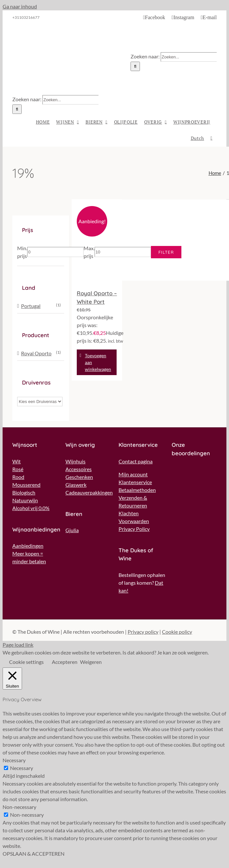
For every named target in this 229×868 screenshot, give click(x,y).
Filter (166, 252)
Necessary (22, 768)
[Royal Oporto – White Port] (97, 241)
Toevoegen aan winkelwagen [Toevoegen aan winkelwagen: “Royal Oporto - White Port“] (98, 362)
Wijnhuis (75, 461)
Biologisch (24, 492)
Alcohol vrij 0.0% (31, 508)
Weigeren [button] (91, 662)
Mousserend (26, 485)
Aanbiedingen (28, 546)
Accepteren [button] (65, 662)
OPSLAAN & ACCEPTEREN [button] (34, 854)
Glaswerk (76, 485)
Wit (17, 461)
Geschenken (79, 477)
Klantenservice (135, 482)
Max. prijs (89, 252)
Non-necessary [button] (19, 807)
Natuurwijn (25, 500)
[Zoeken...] (189, 57)
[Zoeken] (135, 66)
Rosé (18, 469)
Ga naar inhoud (20, 6)
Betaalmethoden (137, 490)
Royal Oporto (36, 353)
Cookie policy (177, 632)
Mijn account (133, 474)
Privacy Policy (134, 529)
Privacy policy (143, 632)
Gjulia (72, 530)
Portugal (31, 306)
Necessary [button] (14, 760)
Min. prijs (22, 252)
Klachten (129, 513)
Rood (18, 477)
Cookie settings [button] (26, 662)
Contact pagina (136, 461)
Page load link (18, 645)
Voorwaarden (134, 521)
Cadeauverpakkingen (89, 492)
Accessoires (79, 469)
